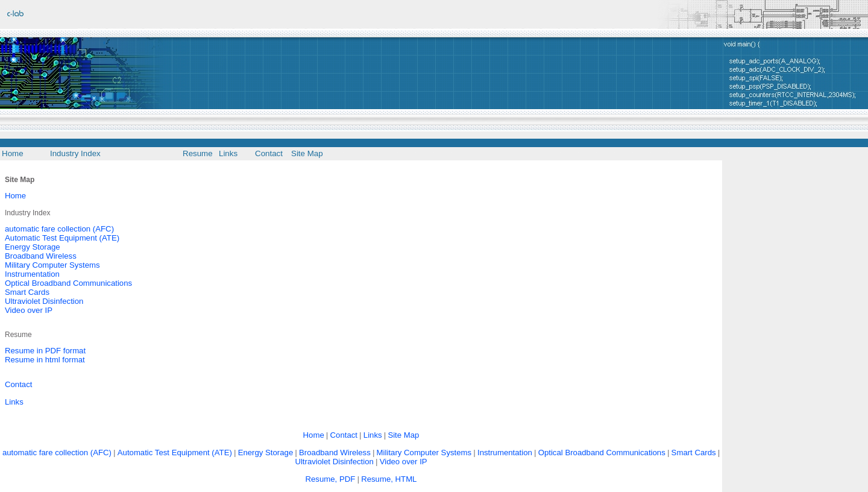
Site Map (403, 435)
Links (14, 402)
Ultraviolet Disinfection (44, 301)
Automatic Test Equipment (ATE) (62, 238)
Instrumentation (32, 274)
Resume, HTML (389, 479)
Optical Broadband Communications (68, 283)
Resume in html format (45, 360)
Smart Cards (27, 292)
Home (15, 196)
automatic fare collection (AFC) (59, 229)
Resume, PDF (331, 479)
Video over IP (29, 310)
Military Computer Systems (52, 265)
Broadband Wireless (41, 256)
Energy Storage (33, 247)
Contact (18, 384)
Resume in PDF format (45, 351)
